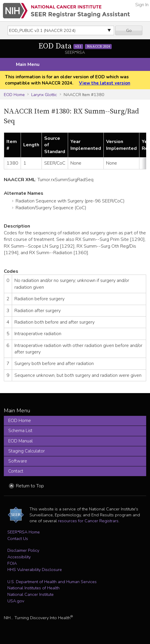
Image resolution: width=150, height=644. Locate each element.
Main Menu (28, 64)
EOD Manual (20, 441)
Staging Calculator (27, 451)
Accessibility (19, 557)
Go (129, 30)
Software (18, 461)
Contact (16, 471)
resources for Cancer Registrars (88, 521)
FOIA (12, 563)
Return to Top (30, 486)
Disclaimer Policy (23, 550)
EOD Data (75, 46)
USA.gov (16, 601)
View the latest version (105, 83)
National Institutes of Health (33, 588)
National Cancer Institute (31, 594)
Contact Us (18, 538)
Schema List (20, 431)
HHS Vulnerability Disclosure (35, 570)
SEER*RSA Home (24, 532)
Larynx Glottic (44, 95)
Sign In (142, 5)
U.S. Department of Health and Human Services (52, 582)
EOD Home (14, 95)
